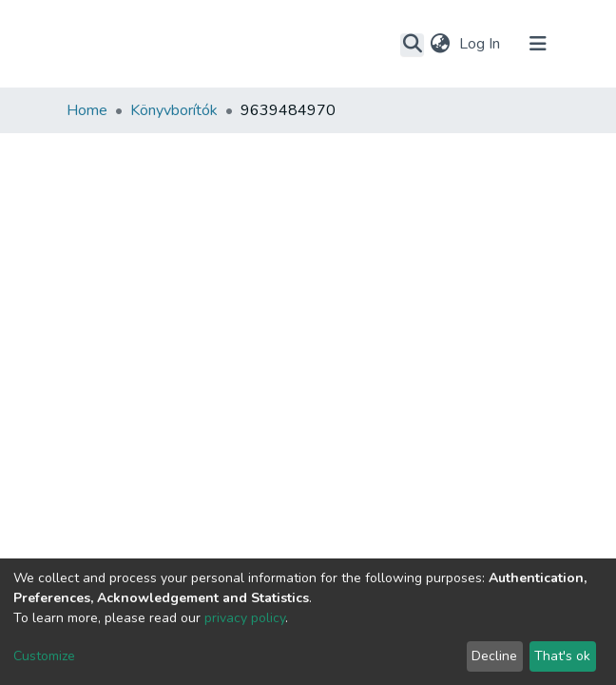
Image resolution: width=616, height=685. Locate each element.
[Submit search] (412, 45)
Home (87, 110)
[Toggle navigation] (538, 44)
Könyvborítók (174, 110)
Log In (481, 44)
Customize (44, 656)
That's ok (562, 656)
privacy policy (245, 618)
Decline (494, 656)
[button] (440, 44)
